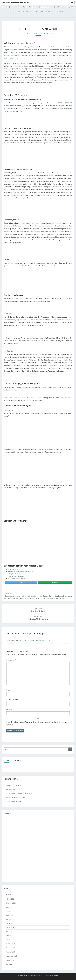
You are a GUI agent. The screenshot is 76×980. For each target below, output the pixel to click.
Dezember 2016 (11, 944)
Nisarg (56, 975)
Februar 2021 (10, 899)
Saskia (38, 33)
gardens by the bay (50, 596)
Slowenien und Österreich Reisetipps (21, 571)
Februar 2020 (10, 919)
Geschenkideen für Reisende (15, 797)
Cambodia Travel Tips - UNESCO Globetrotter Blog (32, 640)
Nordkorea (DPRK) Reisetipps (18, 578)
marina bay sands (22, 598)
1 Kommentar (48, 33)
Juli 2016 (9, 964)
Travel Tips (9, 594)
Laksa (60, 596)
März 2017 (9, 932)
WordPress (43, 975)
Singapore (49, 598)
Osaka (44, 50)
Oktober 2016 (10, 952)
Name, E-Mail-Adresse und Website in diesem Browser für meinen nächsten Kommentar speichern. (37, 723)
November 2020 (11, 903)
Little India (67, 596)
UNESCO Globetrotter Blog (15, 3)
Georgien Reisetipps (15, 574)
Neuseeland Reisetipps (16, 576)
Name (9, 690)
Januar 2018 (10, 927)
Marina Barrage (9, 598)
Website (9, 709)
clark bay (30, 596)
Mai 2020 (9, 907)
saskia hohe (40, 598)
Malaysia (7, 55)
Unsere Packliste (14, 569)
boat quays (9, 596)
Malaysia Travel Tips (13, 789)
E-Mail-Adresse (12, 700)
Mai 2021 (9, 895)
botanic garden (20, 596)
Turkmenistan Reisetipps (14, 785)
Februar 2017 (10, 936)
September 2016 (11, 956)
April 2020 (9, 911)
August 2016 (10, 960)
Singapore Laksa (60, 598)
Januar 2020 (10, 923)
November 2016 (11, 948)
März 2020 (9, 915)
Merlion (32, 598)
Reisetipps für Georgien (14, 801)
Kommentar (11, 660)
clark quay (38, 596)
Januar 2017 (10, 940)
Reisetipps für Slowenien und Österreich (19, 793)
